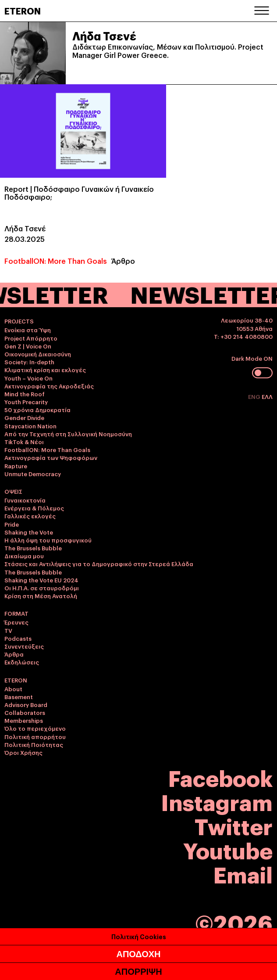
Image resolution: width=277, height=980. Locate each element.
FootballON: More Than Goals (56, 261)
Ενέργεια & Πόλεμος (34, 508)
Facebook (220, 777)
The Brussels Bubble (33, 548)
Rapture (16, 466)
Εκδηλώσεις (22, 662)
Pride (12, 524)
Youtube (228, 849)
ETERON (23, 11)
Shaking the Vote (29, 532)
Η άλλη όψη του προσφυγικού (48, 540)
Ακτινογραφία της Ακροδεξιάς (49, 386)
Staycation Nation (30, 426)
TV (8, 630)
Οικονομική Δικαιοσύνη (38, 354)
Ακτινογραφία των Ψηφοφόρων (51, 457)
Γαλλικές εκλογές (30, 516)
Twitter (234, 825)
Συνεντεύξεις (24, 646)
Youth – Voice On (28, 378)
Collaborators (25, 712)
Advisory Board (26, 704)
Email (243, 874)
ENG (255, 396)
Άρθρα (14, 654)
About (13, 689)
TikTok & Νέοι (24, 442)
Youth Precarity (26, 402)
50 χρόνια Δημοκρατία (37, 409)
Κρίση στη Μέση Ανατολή (41, 596)
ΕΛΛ (267, 396)
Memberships (24, 720)
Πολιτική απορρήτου (35, 736)
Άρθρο (123, 261)
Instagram (217, 801)
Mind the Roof (25, 394)
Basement (19, 696)
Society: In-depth (29, 362)
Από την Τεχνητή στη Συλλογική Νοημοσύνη (68, 434)
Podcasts (18, 638)
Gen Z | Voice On (28, 346)
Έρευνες (16, 622)
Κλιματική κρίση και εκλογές (45, 370)
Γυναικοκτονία (25, 500)
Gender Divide (24, 417)
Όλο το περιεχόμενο (35, 728)
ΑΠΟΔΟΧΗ (138, 954)
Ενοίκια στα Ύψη (28, 330)
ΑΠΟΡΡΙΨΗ (138, 972)
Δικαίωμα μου (24, 556)
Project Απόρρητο (31, 338)
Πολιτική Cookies (139, 936)
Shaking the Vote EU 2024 (41, 580)
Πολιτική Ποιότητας (34, 744)
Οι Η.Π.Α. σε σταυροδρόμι (42, 588)
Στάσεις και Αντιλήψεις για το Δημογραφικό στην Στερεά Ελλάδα (99, 564)
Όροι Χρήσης (23, 752)
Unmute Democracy (33, 474)
